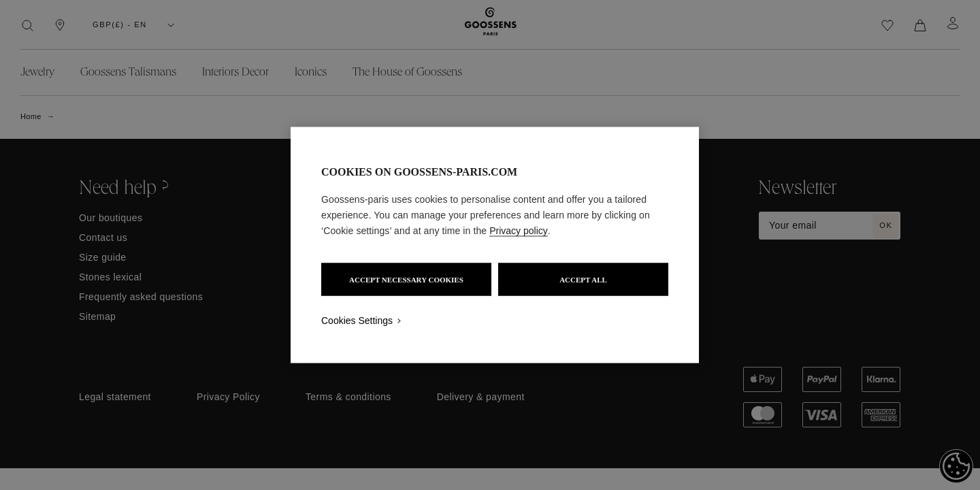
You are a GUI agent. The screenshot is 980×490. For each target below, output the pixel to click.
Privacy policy (519, 231)
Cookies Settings (357, 321)
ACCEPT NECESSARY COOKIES (406, 280)
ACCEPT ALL (583, 280)
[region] (495, 245)
